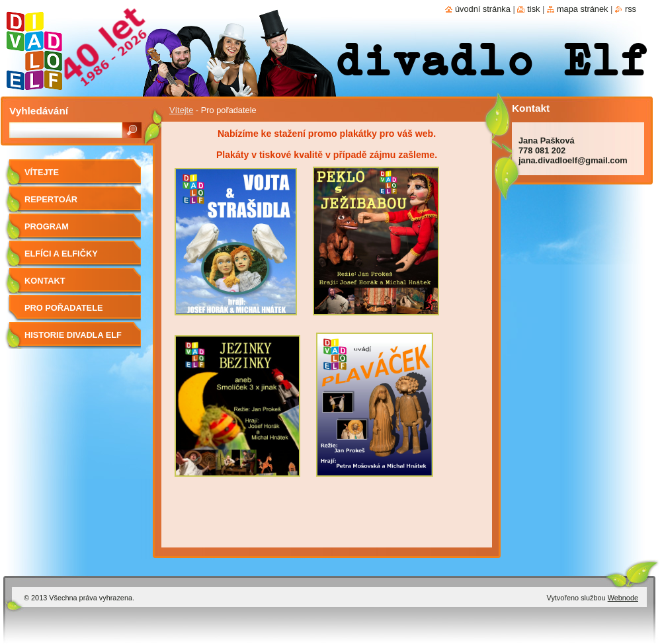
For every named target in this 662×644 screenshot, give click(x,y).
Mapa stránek (583, 9)
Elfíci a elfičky (61, 254)
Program (47, 226)
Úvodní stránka (483, 9)
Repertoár (51, 199)
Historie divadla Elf (73, 335)
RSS (631, 9)
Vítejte (181, 110)
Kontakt (45, 281)
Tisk (533, 9)
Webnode (623, 598)
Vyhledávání (39, 111)
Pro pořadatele (64, 308)
